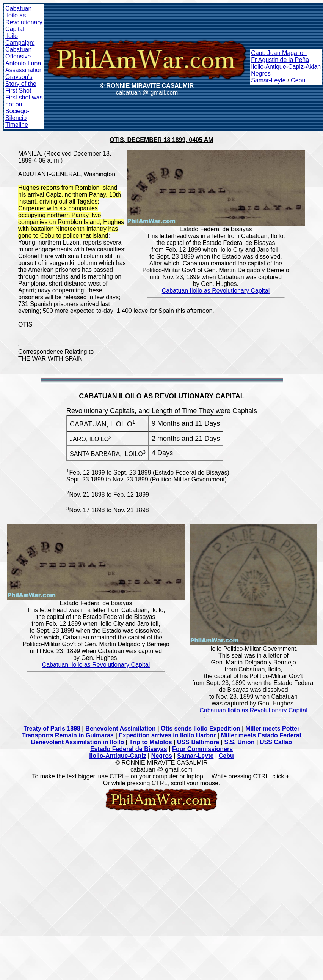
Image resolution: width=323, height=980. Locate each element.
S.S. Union (240, 742)
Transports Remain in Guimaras (68, 735)
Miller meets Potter (272, 728)
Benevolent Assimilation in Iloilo (78, 742)
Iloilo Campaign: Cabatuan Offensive (20, 46)
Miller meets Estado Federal (261, 735)
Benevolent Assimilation (120, 728)
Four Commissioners (202, 749)
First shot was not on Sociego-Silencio (24, 108)
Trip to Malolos (151, 742)
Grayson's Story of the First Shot (21, 84)
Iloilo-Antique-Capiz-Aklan (286, 67)
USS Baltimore (198, 742)
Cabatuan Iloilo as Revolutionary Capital (24, 19)
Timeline (17, 125)
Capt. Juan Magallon (279, 53)
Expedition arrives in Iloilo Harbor (167, 735)
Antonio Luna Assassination (24, 67)
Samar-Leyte (268, 80)
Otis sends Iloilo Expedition (201, 728)
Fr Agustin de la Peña (280, 60)
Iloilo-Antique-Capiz (118, 756)
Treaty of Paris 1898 (52, 728)
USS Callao (276, 742)
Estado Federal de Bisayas (129, 749)
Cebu (298, 80)
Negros (261, 73)
